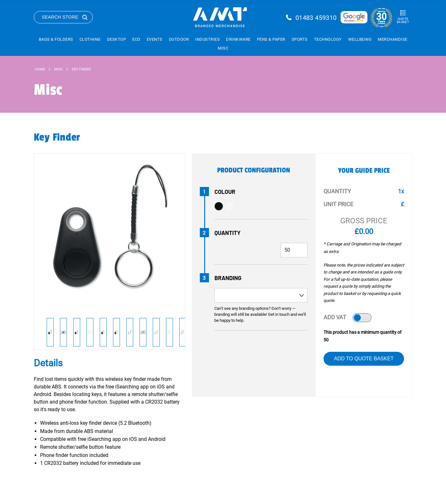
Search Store (60, 17)
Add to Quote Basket (364, 359)
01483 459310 (316, 18)
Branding (228, 278)
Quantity (228, 233)
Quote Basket (403, 20)
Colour (225, 192)
